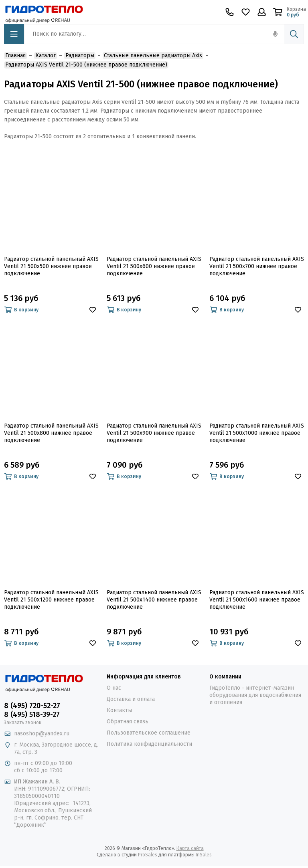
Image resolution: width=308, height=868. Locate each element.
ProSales (148, 855)
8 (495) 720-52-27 (32, 706)
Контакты (119, 710)
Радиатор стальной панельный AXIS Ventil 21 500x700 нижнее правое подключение (257, 266)
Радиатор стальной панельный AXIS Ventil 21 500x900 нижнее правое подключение (154, 433)
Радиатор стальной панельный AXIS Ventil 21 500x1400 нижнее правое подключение (154, 600)
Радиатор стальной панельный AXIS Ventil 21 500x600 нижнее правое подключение (154, 266)
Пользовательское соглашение (149, 733)
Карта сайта (190, 848)
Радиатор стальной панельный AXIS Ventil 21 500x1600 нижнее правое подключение (257, 600)
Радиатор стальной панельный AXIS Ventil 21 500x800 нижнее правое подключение (51, 433)
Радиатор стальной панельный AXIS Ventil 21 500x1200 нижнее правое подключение (51, 600)
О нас (114, 688)
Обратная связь (128, 722)
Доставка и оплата (131, 699)
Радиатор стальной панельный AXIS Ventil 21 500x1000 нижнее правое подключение (257, 433)
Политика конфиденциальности (149, 744)
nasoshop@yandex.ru (42, 734)
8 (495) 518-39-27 (32, 715)
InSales (204, 855)
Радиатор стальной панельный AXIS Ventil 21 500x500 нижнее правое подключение (51, 266)
